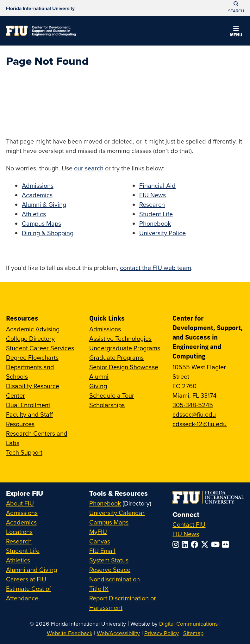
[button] (236, 32)
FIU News (153, 195)
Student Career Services (40, 348)
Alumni (99, 376)
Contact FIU (189, 524)
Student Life (156, 214)
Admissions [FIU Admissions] (22, 513)
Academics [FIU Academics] (21, 522)
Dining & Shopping (48, 233)
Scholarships (107, 405)
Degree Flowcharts (32, 357)
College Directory (30, 338)
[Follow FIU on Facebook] (196, 544)
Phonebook (155, 223)
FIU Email (102, 551)
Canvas (100, 541)
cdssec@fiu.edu (194, 414)
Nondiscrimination (115, 579)
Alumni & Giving (44, 204)
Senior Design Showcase (124, 367)
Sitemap (193, 633)
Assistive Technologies (120, 338)
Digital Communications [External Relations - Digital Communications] (188, 624)
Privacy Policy (162, 633)
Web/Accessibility (118, 633)
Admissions (38, 185)
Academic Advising (33, 329)
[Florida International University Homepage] (40, 8)
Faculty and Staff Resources (29, 419)
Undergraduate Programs (125, 348)
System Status (109, 560)
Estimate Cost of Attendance (28, 593)
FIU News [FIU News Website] (186, 534)
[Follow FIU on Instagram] (177, 544)
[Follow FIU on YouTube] (217, 544)
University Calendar (117, 513)
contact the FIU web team (156, 268)
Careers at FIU (26, 579)
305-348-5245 (193, 405)
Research (152, 204)
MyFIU (98, 532)
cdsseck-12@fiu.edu (200, 424)
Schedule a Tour (112, 395)
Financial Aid (157, 185)
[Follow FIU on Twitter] (206, 544)
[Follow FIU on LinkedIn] (186, 544)
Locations (19, 532)
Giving (98, 386)
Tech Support (24, 452)
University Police (162, 233)
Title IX (99, 589)
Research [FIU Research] (19, 541)
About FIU (20, 503)
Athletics (34, 214)
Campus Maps (41, 223)
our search (89, 168)
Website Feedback (70, 633)
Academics (37, 195)
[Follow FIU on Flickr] (227, 544)
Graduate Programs (116, 357)
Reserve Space (110, 570)
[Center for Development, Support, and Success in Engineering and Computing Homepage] (41, 31)
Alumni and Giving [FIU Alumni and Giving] (31, 570)
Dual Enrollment (28, 405)
